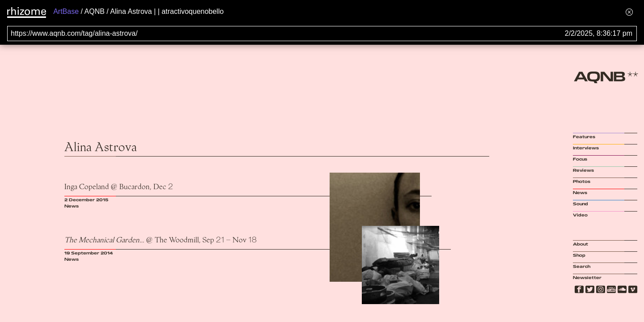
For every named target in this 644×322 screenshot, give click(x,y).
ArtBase (66, 11)
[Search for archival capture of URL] (322, 34)
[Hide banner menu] (629, 12)
